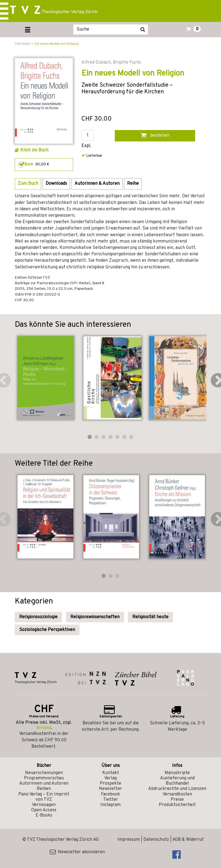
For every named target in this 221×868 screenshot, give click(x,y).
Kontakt (111, 773)
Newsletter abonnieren (77, 852)
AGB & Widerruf (188, 840)
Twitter (111, 800)
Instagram (110, 805)
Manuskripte (177, 773)
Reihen (44, 789)
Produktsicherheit (177, 805)
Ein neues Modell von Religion (57, 44)
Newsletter (110, 789)
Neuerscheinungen (44, 773)
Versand (43, 728)
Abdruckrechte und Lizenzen (177, 789)
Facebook (110, 794)
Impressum (129, 840)
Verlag (110, 778)
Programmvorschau (44, 778)
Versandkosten (177, 794)
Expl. (86, 146)
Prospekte (110, 784)
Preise (177, 800)
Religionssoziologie (38, 617)
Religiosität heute (150, 617)
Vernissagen (44, 805)
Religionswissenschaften (95, 617)
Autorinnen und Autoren (44, 784)
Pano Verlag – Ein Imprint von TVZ (44, 797)
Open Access (44, 810)
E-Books (44, 815)
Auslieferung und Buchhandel (177, 781)
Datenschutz (156, 840)
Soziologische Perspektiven (47, 630)
